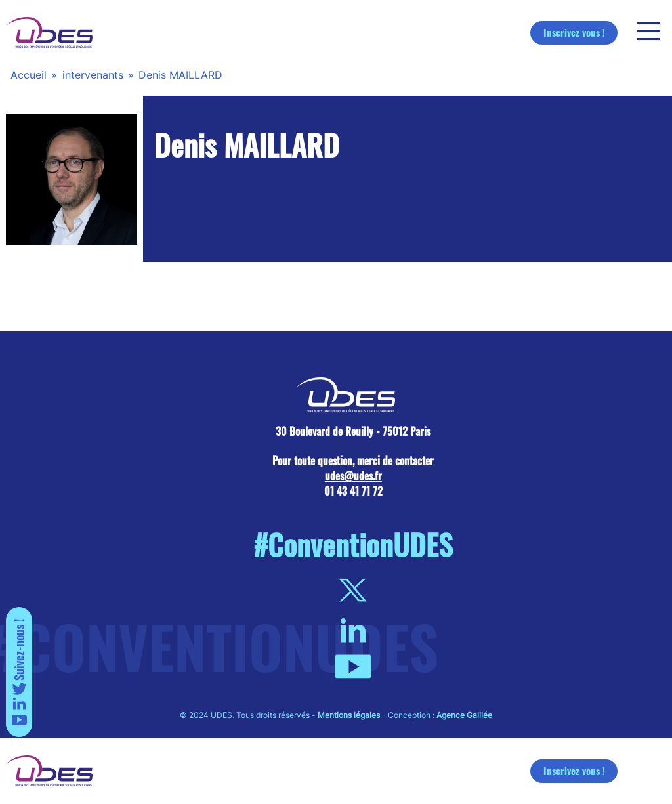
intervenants (93, 75)
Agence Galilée (464, 715)
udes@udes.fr (353, 476)
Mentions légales (349, 715)
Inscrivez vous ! (574, 32)
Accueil (29, 75)
